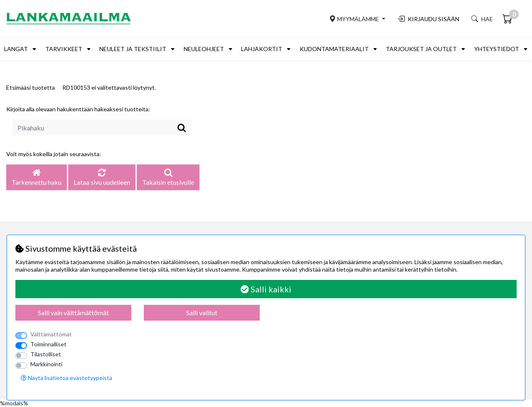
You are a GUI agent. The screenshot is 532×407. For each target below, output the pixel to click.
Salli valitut (202, 313)
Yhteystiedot (497, 49)
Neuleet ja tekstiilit (133, 49)
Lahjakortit (262, 49)
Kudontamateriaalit (334, 49)
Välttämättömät (51, 334)
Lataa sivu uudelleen (102, 178)
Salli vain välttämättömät (73, 313)
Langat (16, 49)
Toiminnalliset (48, 344)
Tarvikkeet (64, 49)
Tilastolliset (46, 354)
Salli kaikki (266, 289)
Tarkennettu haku (37, 178)
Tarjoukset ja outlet (421, 49)
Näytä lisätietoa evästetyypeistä (66, 378)
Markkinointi (46, 364)
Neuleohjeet (204, 49)
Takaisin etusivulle (168, 178)
